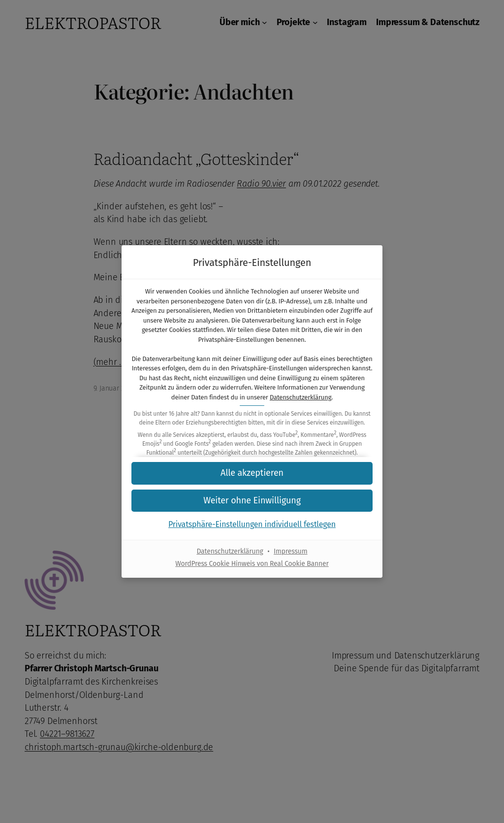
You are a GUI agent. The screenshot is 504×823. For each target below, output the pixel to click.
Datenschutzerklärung (300, 397)
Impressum (291, 551)
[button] (252, 473)
